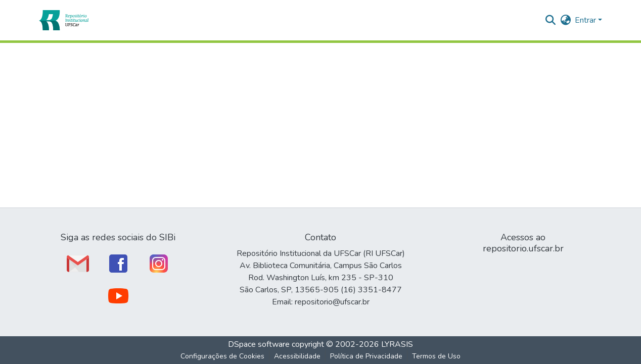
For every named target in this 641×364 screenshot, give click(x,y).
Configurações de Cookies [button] (222, 356)
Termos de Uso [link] (436, 356)
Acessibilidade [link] (297, 356)
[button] (63, 20)
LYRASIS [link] (397, 344)
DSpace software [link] (259, 344)
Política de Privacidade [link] (366, 356)
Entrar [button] (586, 20)
